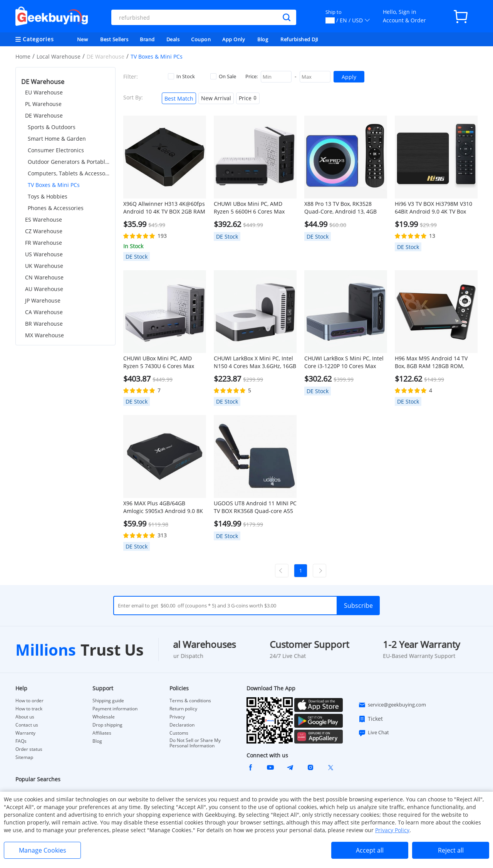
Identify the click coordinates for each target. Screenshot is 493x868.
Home (23, 56)
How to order (29, 701)
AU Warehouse (44, 289)
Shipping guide (108, 701)
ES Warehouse (44, 220)
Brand (147, 39)
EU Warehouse (44, 92)
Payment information (115, 709)
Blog (263, 39)
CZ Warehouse (44, 231)
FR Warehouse (44, 243)
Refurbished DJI (299, 39)
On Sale (223, 76)
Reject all (451, 850)
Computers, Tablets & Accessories (69, 173)
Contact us (27, 725)
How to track (29, 709)
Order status (29, 749)
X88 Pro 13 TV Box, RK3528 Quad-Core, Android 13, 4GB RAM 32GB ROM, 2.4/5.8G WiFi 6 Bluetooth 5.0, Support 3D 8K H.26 (345, 208)
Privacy (177, 717)
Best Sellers (114, 39)
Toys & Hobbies (48, 196)
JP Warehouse (43, 300)
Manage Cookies (43, 850)
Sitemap (24, 757)
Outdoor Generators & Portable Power (69, 162)
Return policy (183, 709)
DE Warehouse (44, 115)
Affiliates (102, 733)
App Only (234, 39)
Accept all (370, 850)
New (83, 39)
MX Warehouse (44, 335)
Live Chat (374, 733)
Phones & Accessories (56, 208)
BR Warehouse (44, 324)
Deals (173, 39)
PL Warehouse (43, 104)
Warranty (25, 733)
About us (25, 717)
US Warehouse (44, 254)
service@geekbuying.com (392, 705)
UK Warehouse (44, 266)
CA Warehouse (44, 312)
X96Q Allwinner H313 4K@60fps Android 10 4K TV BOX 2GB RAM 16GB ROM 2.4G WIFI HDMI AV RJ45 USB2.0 (164, 208)
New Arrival (216, 98)
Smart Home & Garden (57, 139)
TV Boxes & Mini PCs (54, 185)
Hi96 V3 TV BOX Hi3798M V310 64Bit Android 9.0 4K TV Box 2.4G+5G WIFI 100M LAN (433, 208)
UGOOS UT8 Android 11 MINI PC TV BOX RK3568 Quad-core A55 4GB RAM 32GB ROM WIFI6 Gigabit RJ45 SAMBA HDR (255, 507)
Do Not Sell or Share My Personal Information (195, 743)
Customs (179, 733)
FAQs (21, 741)
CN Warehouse (44, 277)
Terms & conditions (190, 701)
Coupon (201, 39)
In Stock (181, 76)
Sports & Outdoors (52, 127)
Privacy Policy (392, 830)
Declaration (182, 725)
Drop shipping (107, 725)
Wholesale (104, 717)
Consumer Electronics (56, 150)
